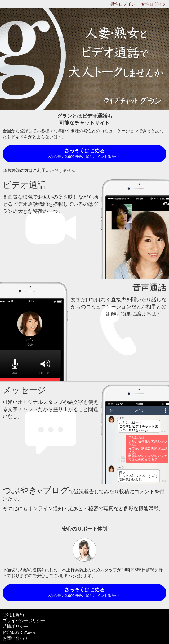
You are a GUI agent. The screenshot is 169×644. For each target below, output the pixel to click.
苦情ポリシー (15, 626)
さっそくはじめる (84, 154)
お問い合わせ (15, 638)
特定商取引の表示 (20, 632)
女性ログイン (154, 4)
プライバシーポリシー (24, 621)
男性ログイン (123, 4)
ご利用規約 (13, 615)
